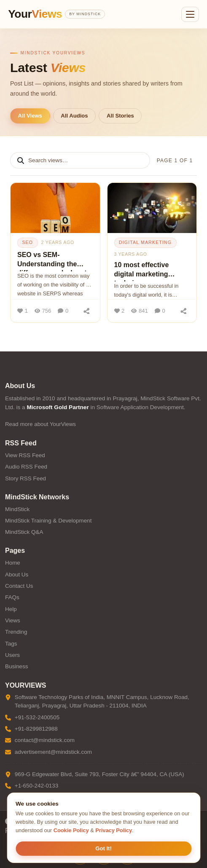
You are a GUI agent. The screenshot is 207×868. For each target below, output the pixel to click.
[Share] (87, 311)
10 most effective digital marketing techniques (142, 271)
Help (11, 609)
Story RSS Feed (26, 478)
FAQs (12, 597)
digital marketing (145, 242)
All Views (30, 116)
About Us (17, 575)
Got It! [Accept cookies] (103, 848)
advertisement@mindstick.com (53, 752)
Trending (16, 632)
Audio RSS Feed (26, 467)
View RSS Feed (25, 455)
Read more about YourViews (40, 424)
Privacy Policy (114, 830)
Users (12, 655)
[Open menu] (190, 14)
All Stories (120, 116)
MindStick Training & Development (48, 521)
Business (17, 666)
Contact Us (19, 586)
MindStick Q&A (24, 532)
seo (27, 242)
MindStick (17, 509)
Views (13, 620)
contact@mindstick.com (45, 740)
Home (13, 563)
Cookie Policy (71, 830)
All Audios (74, 116)
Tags (11, 644)
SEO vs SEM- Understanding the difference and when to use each (54, 261)
